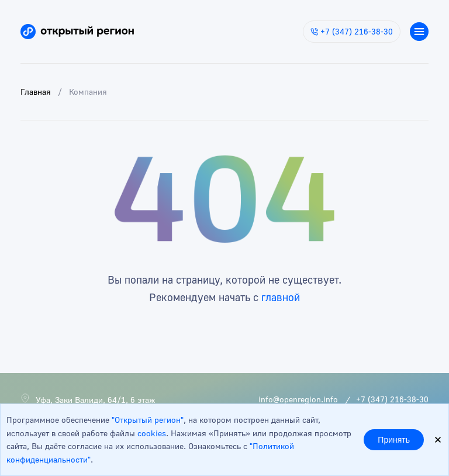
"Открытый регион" (148, 420)
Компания (88, 92)
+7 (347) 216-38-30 (352, 31)
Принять (394, 440)
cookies (152, 433)
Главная (36, 92)
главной (281, 297)
